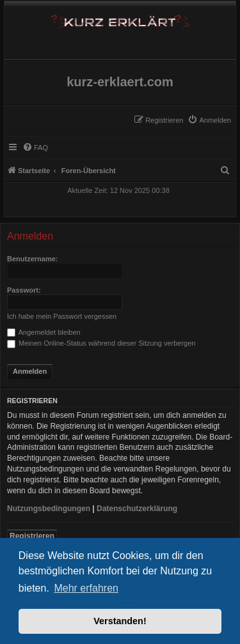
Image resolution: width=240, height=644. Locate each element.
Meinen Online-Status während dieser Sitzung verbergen (101, 343)
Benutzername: (32, 259)
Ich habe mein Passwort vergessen (62, 316)
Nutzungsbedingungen (49, 509)
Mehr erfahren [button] (86, 588)
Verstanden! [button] (120, 621)
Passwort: (24, 290)
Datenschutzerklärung (137, 509)
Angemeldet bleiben (44, 332)
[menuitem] (209, 120)
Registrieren (32, 536)
